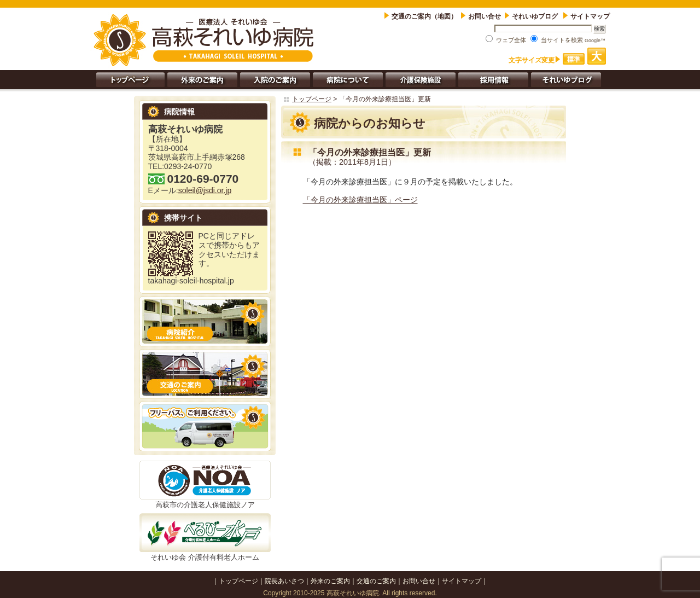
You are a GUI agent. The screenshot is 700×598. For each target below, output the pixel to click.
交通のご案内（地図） (424, 16)
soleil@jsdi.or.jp (205, 190)
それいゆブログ (536, 16)
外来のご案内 (330, 581)
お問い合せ (485, 16)
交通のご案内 (376, 581)
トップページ (312, 99)
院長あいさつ (284, 581)
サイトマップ (590, 16)
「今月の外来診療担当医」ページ (360, 200)
